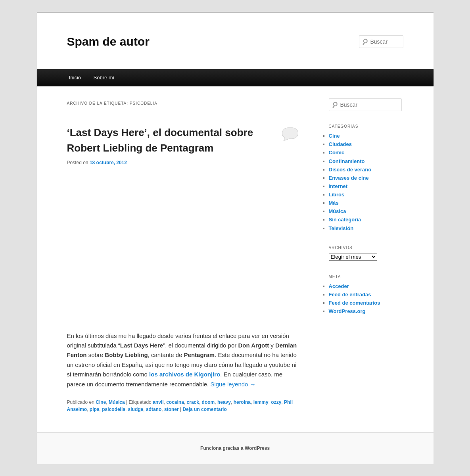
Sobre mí (104, 78)
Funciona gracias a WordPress (235, 448)
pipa (95, 409)
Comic (337, 153)
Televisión (341, 228)
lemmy (261, 402)
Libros (337, 195)
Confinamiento (347, 161)
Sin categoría (345, 220)
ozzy (276, 402)
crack (193, 402)
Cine (101, 402)
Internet (338, 186)
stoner (172, 409)
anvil (158, 402)
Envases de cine (349, 178)
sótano (154, 409)
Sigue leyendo (233, 384)
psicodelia (114, 409)
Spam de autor (108, 41)
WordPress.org (347, 311)
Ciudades (341, 144)
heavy (224, 402)
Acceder (339, 286)
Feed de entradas (350, 295)
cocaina (175, 402)
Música (117, 402)
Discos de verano (350, 170)
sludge (136, 409)
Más (334, 203)
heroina (242, 402)
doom (208, 402)
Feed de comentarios (355, 303)
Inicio (75, 78)
